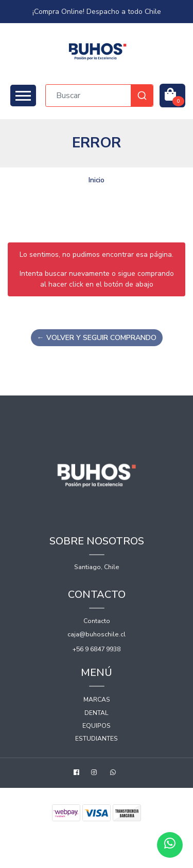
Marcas (97, 700)
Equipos (97, 726)
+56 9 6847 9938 (97, 649)
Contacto (97, 621)
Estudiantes (97, 739)
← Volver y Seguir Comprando (97, 338)
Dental (97, 713)
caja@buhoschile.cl (97, 634)
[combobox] (99, 96)
